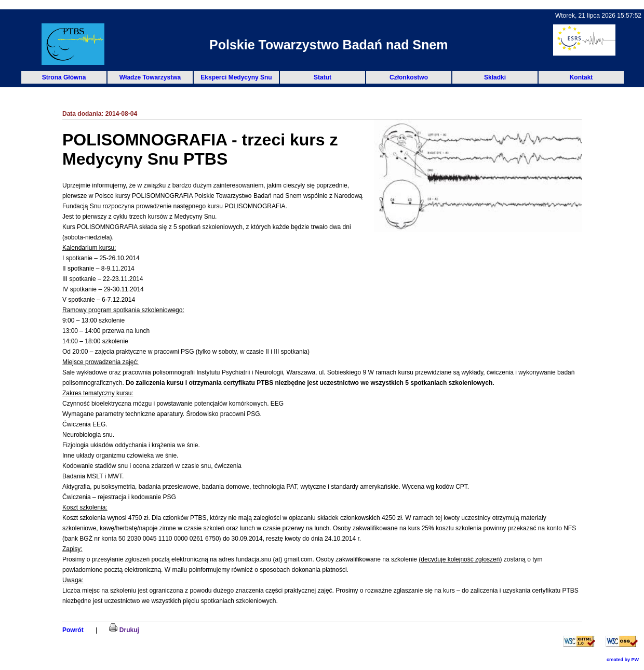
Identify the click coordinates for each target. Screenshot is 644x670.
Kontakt (581, 77)
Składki (495, 77)
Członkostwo (409, 77)
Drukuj (124, 630)
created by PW (623, 660)
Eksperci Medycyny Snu (236, 77)
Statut (323, 77)
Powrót (73, 630)
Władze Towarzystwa (150, 77)
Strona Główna (64, 77)
